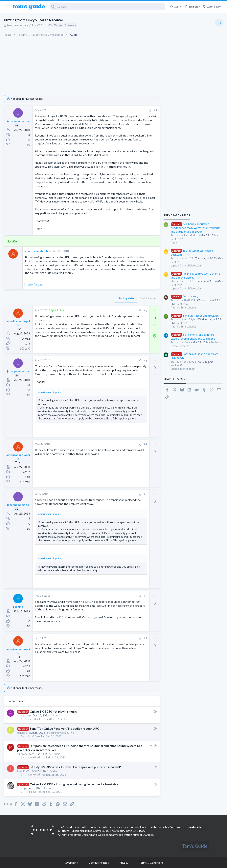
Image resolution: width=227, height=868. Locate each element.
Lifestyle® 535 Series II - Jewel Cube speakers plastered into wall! (75, 767)
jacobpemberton (17, 25)
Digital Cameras (180, 346)
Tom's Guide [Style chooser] (195, 846)
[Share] (150, 110)
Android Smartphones (183, 307)
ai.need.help (24, 715)
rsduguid (22, 733)
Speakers (71, 25)
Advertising (71, 863)
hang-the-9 (34, 757)
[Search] (108, 7)
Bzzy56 (32, 736)
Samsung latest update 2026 (195, 316)
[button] (8, 7)
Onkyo (58, 25)
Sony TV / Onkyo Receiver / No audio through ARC (64, 729)
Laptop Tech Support (183, 369)
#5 (146, 494)
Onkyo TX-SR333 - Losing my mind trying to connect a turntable (74, 784)
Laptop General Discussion (186, 265)
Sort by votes (148, 298)
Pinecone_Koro (26, 754)
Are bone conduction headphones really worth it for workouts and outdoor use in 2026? (196, 228)
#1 (156, 110)
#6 (146, 596)
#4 (146, 444)
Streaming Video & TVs (60, 733)
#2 (146, 311)
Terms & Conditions (151, 863)
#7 (146, 638)
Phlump (21, 788)
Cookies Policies (99, 863)
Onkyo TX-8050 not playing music (53, 711)
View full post (35, 285)
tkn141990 (24, 771)
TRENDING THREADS (177, 215)
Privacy (124, 863)
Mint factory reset (188, 296)
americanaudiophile (38, 251)
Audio (54, 715)
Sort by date (126, 298)
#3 (146, 361)
